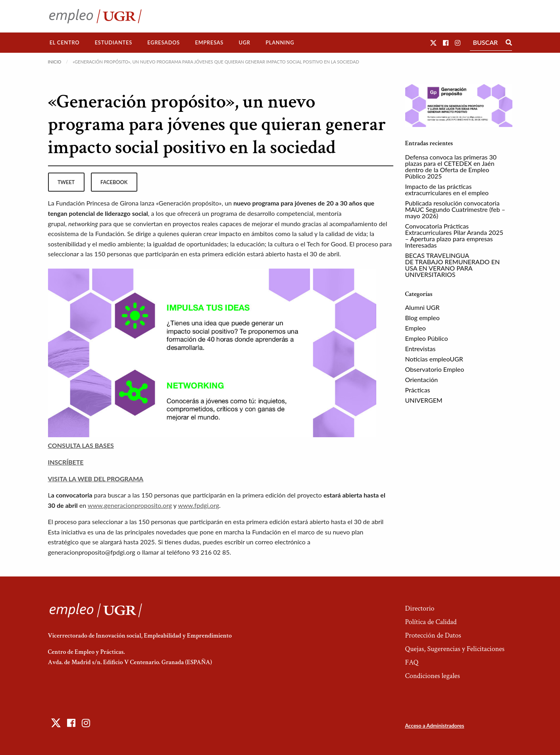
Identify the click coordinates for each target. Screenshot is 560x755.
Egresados (164, 42)
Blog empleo (422, 318)
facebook (114, 182)
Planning (280, 42)
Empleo (416, 328)
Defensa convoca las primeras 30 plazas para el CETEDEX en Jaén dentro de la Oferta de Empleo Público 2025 (451, 166)
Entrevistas (420, 349)
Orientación (422, 379)
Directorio (420, 608)
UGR (244, 42)
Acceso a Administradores (434, 726)
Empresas (209, 42)
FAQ (412, 662)
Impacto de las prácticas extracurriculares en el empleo (447, 189)
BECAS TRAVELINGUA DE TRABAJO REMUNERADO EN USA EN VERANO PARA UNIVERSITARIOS (453, 265)
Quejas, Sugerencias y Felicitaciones (455, 649)
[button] (433, 43)
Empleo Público (427, 338)
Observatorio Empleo (435, 369)
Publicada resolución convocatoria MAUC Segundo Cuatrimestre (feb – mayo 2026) (455, 209)
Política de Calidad (431, 622)
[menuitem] (65, 43)
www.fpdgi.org (198, 505)
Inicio (55, 62)
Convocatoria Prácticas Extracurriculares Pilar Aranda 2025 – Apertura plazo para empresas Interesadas (454, 235)
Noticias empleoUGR (434, 359)
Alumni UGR (422, 307)
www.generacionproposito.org (130, 505)
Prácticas (418, 390)
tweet (66, 182)
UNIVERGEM (424, 400)
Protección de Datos (433, 635)
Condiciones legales (432, 676)
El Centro (65, 42)
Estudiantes (114, 42)
